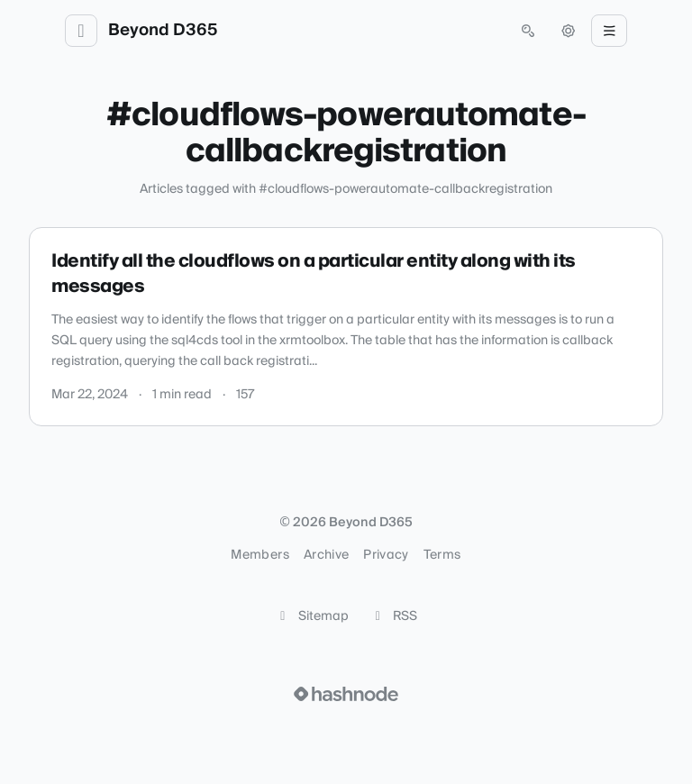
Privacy (386, 555)
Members (259, 555)
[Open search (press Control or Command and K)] (528, 31)
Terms (442, 555)
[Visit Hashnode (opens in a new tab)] (346, 694)
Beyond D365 (163, 31)
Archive (326, 555)
